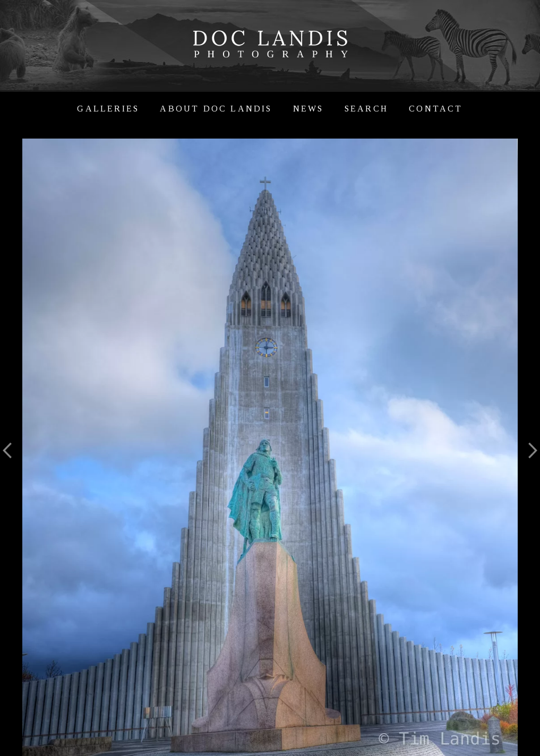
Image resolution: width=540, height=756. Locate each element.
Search (366, 109)
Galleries (108, 109)
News (308, 109)
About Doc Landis (216, 109)
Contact (436, 109)
